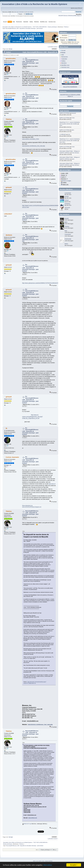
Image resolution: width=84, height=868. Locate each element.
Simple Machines (49, 861)
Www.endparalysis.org (27, 505)
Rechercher (65, 57)
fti (6, 428)
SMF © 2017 (42, 861)
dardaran (9, 235)
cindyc (73, 118)
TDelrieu (66, 27)
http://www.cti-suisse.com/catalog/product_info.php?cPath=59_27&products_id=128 (32, 417)
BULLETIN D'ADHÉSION (70, 87)
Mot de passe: (64, 38)
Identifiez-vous (65, 65)
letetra (66, 244)
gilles (73, 130)
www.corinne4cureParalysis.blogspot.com (32, 507)
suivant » (56, 47)
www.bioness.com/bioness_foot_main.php (34, 146)
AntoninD (74, 113)
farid (69, 134)
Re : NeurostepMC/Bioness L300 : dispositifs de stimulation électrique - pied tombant (30, 62)
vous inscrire (30, 12)
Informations (48, 865)
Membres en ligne (66, 181)
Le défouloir (63, 134)
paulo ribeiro (62, 142)
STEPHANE (68, 239)
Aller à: (37, 850)
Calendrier (64, 59)
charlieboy (67, 204)
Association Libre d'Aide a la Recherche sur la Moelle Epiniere (35, 4)
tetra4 (61, 125)
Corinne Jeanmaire (12, 457)
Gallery (63, 61)
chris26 (67, 197)
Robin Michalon (76, 153)
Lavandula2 (68, 193)
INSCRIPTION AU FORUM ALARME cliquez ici (70, 16)
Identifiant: (65, 35)
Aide (63, 55)
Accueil (63, 51)
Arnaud (67, 200)
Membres (64, 63)
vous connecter (20, 12)
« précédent (50, 47)
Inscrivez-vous (65, 67)
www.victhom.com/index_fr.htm (31, 139)
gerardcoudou (11, 58)
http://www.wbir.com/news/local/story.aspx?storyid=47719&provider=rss (35, 683)
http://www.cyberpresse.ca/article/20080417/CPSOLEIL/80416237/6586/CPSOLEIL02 (45, 283)
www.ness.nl (52, 484)
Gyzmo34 (67, 208)
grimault (9, 187)
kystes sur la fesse (65, 113)
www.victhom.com (33, 818)
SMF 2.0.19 (36, 861)
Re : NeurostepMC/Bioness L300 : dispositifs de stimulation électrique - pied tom (30, 122)
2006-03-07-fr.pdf (27, 824)
